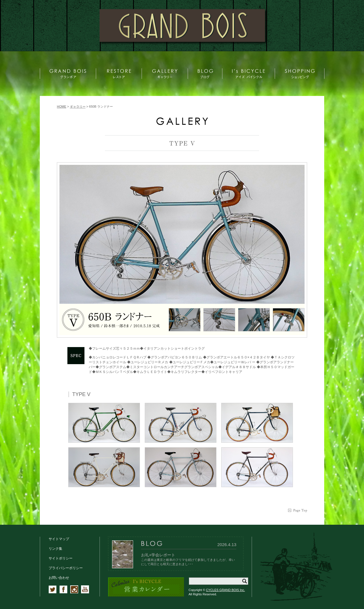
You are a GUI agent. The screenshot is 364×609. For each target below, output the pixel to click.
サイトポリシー (61, 558)
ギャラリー (78, 106)
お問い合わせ (59, 578)
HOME (62, 106)
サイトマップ (59, 539)
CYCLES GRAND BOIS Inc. (225, 590)
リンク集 (55, 549)
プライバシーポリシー (66, 568)
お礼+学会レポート (158, 555)
